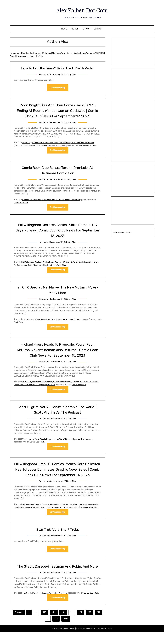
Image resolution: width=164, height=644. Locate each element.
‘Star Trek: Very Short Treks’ (57, 538)
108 (44, 624)
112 (81, 624)
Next (66, 631)
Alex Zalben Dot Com (82, 10)
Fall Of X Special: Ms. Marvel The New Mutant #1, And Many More (52, 320)
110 (63, 624)
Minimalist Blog (92, 641)
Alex (74, 74)
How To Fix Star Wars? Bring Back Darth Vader (57, 68)
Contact (98, 29)
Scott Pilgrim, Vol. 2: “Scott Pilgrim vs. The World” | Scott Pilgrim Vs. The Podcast (59, 439)
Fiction (75, 29)
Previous (19, 624)
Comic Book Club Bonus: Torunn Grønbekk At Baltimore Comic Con (53, 200)
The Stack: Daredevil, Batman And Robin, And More (57, 575)
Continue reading (57, 88)
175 (56, 631)
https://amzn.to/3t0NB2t (92, 53)
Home (64, 29)
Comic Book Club (91, 146)
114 (99, 624)
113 (90, 624)
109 (54, 624)
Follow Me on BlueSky (122, 232)
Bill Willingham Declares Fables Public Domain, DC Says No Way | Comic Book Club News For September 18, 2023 (57, 230)
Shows (86, 29)
